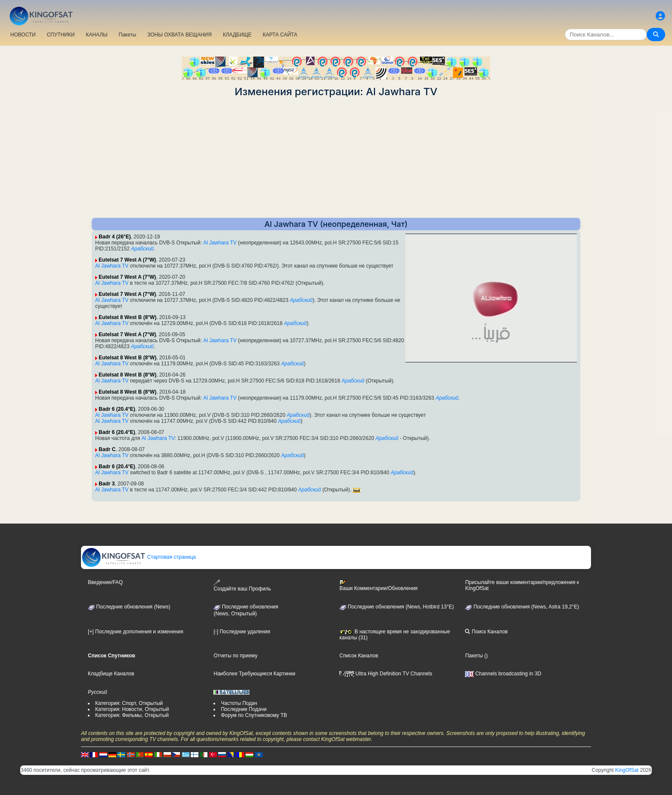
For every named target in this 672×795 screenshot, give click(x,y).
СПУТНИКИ (61, 35)
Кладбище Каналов (111, 674)
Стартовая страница (139, 557)
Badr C (107, 449)
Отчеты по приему (235, 656)
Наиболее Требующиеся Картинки (254, 674)
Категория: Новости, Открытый (132, 709)
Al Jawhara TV (220, 243)
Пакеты (127, 35)
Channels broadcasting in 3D (503, 674)
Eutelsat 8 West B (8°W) (127, 317)
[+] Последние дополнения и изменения (135, 632)
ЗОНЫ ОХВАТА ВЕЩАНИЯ (180, 35)
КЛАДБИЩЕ (237, 35)
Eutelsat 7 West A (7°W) (127, 260)
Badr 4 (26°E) (115, 237)
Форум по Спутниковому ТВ (254, 715)
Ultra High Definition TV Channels (386, 674)
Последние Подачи (243, 709)
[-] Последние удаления (242, 632)
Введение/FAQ (105, 582)
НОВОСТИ (23, 35)
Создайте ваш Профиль (242, 586)
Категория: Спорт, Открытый (129, 703)
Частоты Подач (239, 703)
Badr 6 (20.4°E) (117, 409)
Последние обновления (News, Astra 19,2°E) (522, 607)
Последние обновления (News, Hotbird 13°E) (397, 607)
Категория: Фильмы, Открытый (132, 715)
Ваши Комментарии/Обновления (378, 585)
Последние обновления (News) (129, 607)
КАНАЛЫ (96, 35)
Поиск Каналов (486, 632)
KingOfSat (627, 770)
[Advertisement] (336, 158)
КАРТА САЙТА (280, 35)
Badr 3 (106, 484)
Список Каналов (359, 656)
